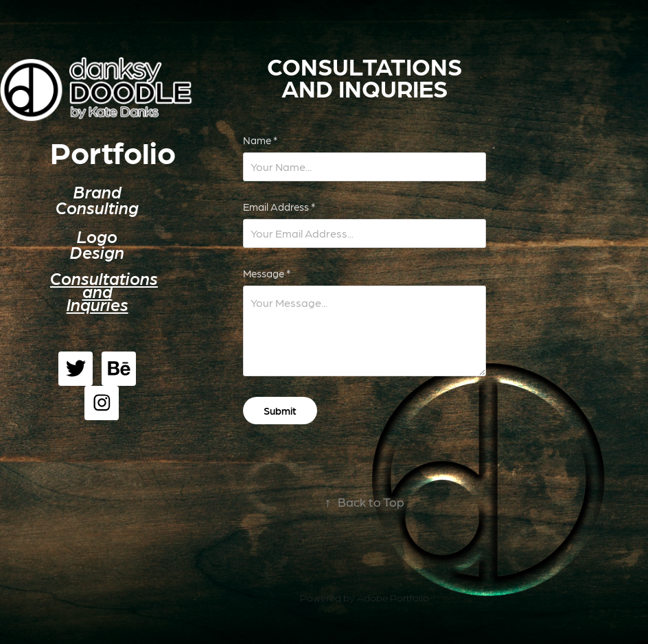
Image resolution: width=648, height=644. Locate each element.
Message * (267, 274)
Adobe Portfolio (393, 597)
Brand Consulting (97, 199)
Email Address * (279, 207)
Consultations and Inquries (104, 291)
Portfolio (113, 152)
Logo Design (97, 244)
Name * (260, 140)
